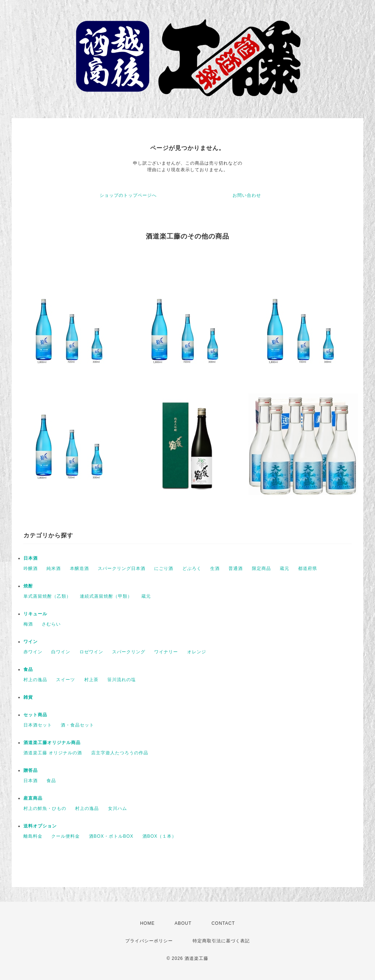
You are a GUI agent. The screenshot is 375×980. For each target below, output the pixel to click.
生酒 (215, 568)
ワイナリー (166, 652)
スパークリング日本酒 (122, 568)
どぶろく (192, 568)
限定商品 (261, 568)
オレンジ (197, 652)
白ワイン (61, 652)
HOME (147, 923)
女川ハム (118, 808)
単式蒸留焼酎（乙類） (47, 596)
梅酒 (28, 624)
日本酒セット (38, 725)
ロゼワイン (91, 652)
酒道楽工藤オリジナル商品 (52, 743)
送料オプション (40, 826)
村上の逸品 (35, 680)
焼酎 (28, 586)
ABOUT (183, 923)
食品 (28, 669)
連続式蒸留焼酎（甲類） (106, 596)
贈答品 (31, 770)
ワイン (31, 642)
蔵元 (285, 568)
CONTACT (223, 923)
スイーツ (66, 680)
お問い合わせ (247, 195)
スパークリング (129, 652)
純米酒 (54, 568)
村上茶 (91, 680)
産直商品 (33, 798)
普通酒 (236, 568)
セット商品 (35, 715)
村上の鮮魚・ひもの (45, 808)
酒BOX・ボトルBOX (111, 836)
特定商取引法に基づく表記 (221, 941)
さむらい (51, 624)
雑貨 (28, 697)
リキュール (35, 614)
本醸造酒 (79, 568)
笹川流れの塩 (122, 680)
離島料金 (33, 836)
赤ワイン (33, 652)
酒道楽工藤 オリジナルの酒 (53, 753)
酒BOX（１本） (159, 836)
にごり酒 (164, 568)
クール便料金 (66, 836)
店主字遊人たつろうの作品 (120, 753)
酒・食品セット (77, 725)
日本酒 (31, 558)
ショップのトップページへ (128, 195)
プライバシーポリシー (149, 941)
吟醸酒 (31, 568)
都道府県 (308, 568)
